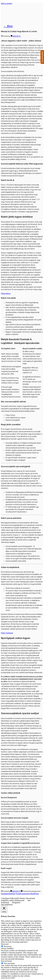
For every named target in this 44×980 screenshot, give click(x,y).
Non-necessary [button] (7, 961)
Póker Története (7, 633)
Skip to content (7, 3)
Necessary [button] (5, 944)
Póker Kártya (6, 294)
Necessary (8, 946)
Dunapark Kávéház (16, 12)
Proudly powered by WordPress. (27, 894)
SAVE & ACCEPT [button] (8, 978)
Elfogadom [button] (16, 902)
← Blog (8, 26)
